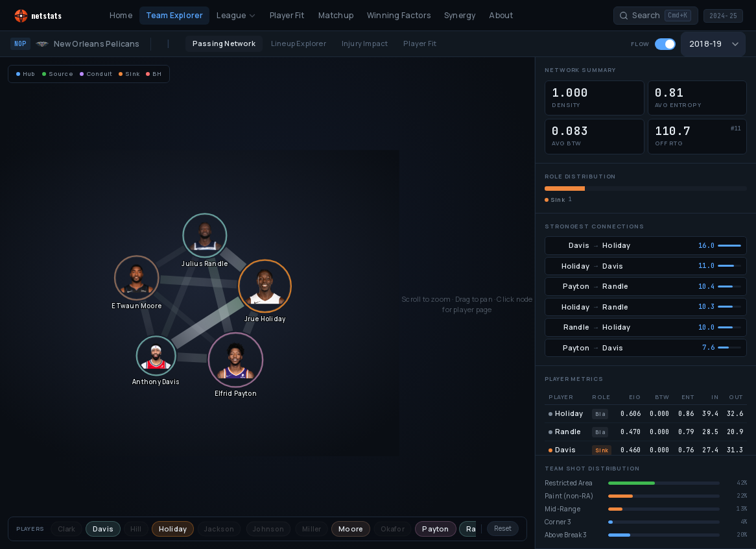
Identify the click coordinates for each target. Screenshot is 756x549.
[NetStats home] (50, 16)
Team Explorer (175, 15)
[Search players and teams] (656, 16)
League (236, 15)
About (501, 15)
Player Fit (287, 15)
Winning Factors (399, 15)
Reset (503, 528)
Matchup (336, 15)
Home (121, 15)
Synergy (460, 15)
